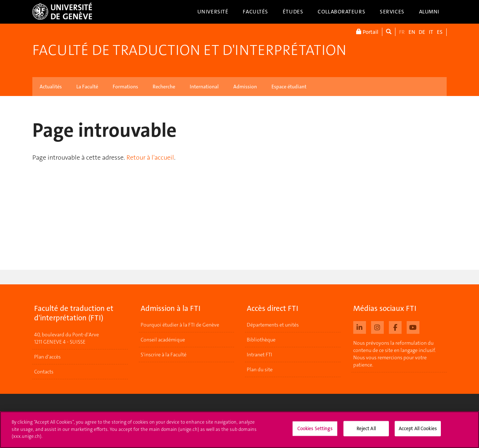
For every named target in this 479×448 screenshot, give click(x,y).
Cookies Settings (315, 432)
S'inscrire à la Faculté (164, 355)
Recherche (164, 87)
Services (392, 12)
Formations (125, 87)
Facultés (255, 12)
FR (402, 32)
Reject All (366, 432)
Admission (245, 87)
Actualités (51, 87)
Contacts (44, 372)
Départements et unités (273, 325)
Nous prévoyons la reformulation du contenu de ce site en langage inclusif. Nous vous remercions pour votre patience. (395, 354)
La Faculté (87, 87)
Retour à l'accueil (150, 157)
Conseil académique (163, 340)
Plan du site (260, 369)
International (204, 87)
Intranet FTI (259, 355)
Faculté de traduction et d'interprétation (189, 50)
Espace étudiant (289, 87)
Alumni (429, 12)
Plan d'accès (47, 357)
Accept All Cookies (418, 432)
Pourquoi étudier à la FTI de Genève (180, 325)
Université (213, 12)
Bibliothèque (261, 340)
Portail (367, 32)
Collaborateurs (341, 12)
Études (293, 12)
